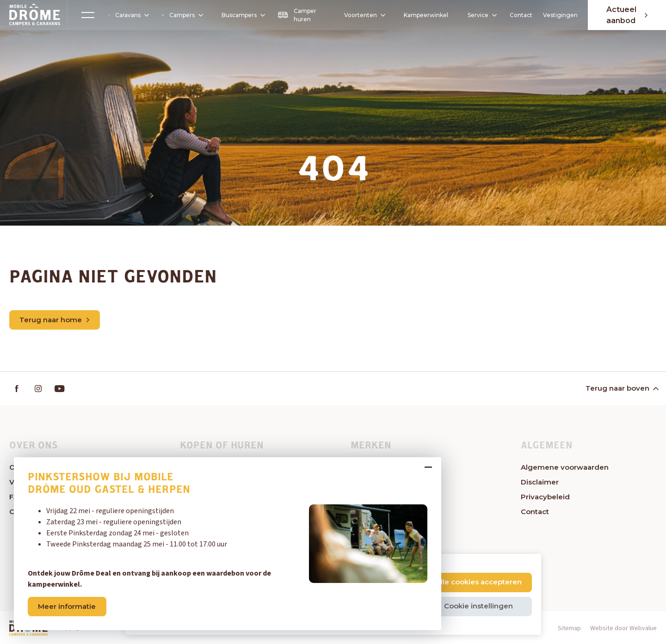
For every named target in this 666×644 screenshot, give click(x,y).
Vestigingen (560, 15)
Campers (182, 15)
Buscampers (243, 15)
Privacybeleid (545, 497)
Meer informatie (67, 606)
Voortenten (361, 15)
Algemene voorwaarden (565, 467)
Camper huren (297, 15)
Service (482, 15)
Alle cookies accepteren (479, 582)
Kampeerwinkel (426, 15)
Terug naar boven (622, 388)
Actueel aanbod (627, 15)
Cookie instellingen (478, 606)
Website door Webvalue (623, 628)
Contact (521, 15)
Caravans (128, 15)
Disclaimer (540, 482)
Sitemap (569, 628)
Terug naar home (55, 320)
